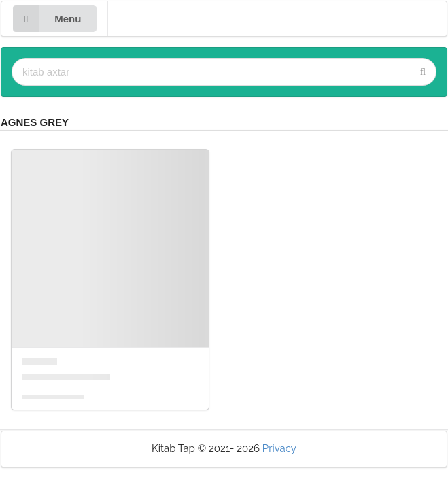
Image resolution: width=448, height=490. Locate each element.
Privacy (279, 448)
